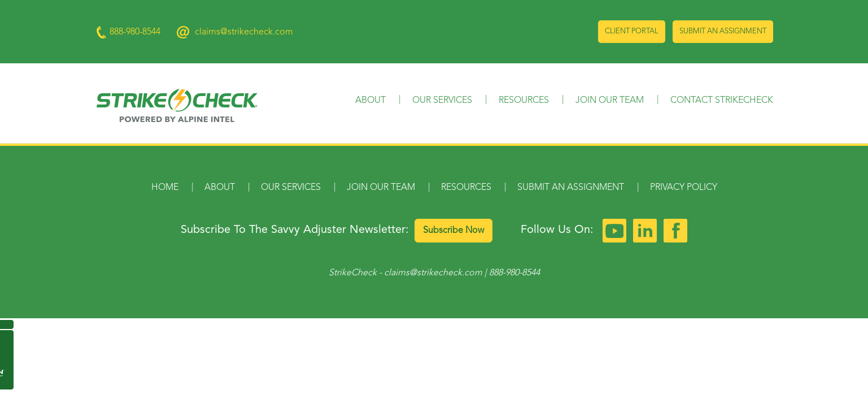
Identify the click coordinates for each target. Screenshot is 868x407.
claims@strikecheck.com (244, 32)
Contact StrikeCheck (722, 101)
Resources (524, 101)
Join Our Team (610, 101)
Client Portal (632, 31)
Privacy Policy (684, 188)
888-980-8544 (514, 273)
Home (165, 188)
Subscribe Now (453, 231)
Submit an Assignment (723, 31)
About (370, 101)
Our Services (442, 101)
